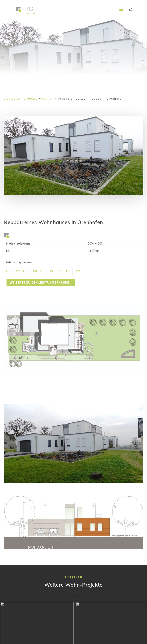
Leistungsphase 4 (34, 272)
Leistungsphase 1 (8, 272)
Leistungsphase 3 (25, 272)
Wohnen (48, 99)
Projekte (31, 99)
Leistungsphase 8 (68, 272)
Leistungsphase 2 (17, 272)
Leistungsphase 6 (51, 272)
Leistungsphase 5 (42, 272)
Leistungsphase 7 (60, 272)
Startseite (12, 99)
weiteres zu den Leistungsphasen (39, 283)
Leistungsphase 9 (77, 272)
